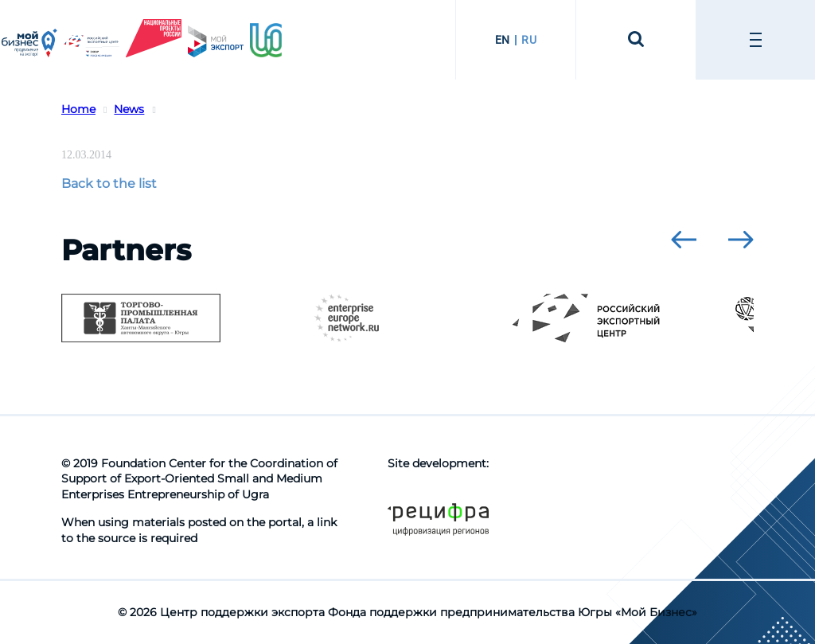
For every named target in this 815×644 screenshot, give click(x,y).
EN (503, 40)
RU (529, 40)
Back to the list (109, 183)
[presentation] (684, 240)
